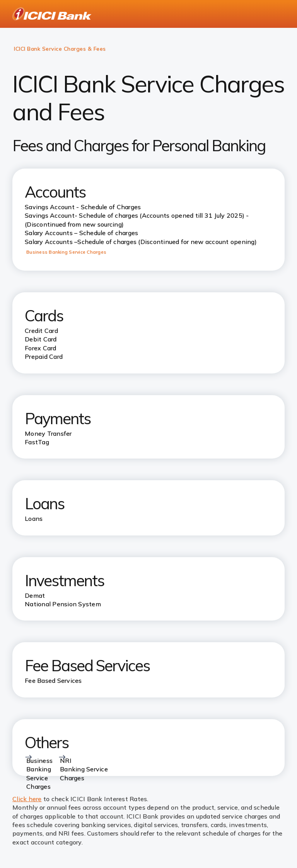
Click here (27, 799)
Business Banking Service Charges (66, 252)
